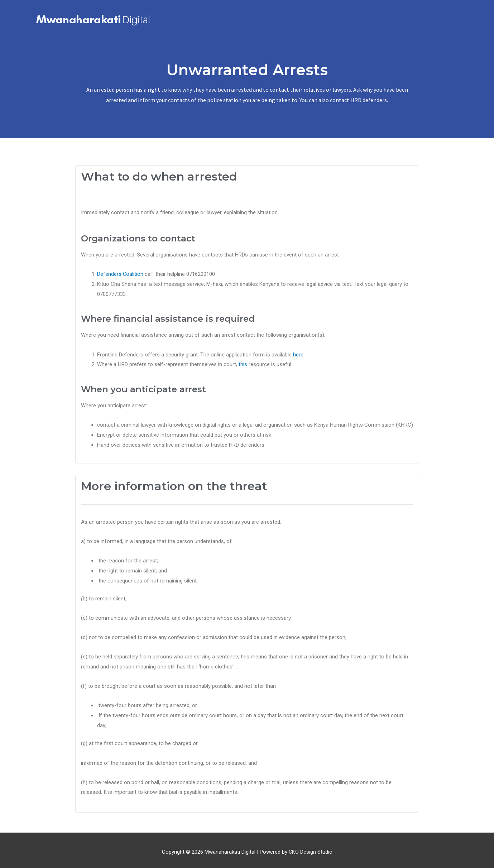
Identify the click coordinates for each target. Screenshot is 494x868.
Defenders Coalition (121, 271)
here (298, 351)
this (243, 361)
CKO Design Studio (310, 848)
